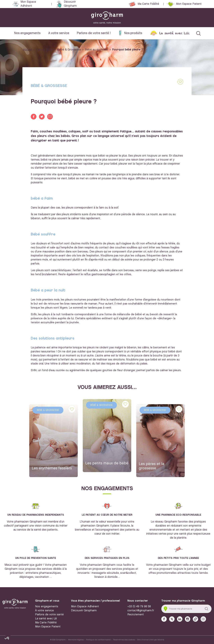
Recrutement (136, 615)
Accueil (28, 50)
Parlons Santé (45, 50)
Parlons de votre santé (49, 615)
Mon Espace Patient (189, 4)
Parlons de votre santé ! (94, 33)
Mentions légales (76, 640)
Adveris (161, 640)
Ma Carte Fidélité (148, 4)
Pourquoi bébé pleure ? (128, 50)
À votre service (44, 611)
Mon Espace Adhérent (28, 4)
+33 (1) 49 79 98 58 (139, 607)
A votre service (59, 33)
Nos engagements (27, 33)
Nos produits (133, 33)
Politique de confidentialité (98, 640)
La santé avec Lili (174, 33)
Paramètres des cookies (124, 640)
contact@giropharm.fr (141, 611)
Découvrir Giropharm (70, 4)
